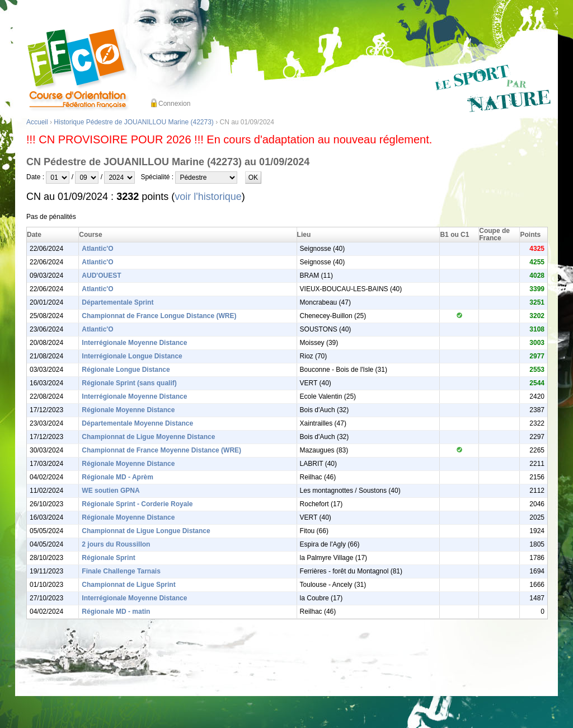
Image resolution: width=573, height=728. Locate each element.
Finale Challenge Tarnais (121, 571)
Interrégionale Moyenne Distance (134, 343)
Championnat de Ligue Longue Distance (146, 531)
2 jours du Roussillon (116, 544)
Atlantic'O (97, 249)
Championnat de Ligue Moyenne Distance (148, 437)
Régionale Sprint (108, 558)
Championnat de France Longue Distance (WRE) (159, 316)
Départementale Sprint (118, 302)
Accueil (37, 122)
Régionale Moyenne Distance (128, 410)
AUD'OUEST (101, 276)
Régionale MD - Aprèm (118, 477)
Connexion (174, 104)
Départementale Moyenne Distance (137, 423)
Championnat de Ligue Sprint (128, 585)
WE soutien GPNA (111, 491)
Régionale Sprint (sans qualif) (129, 383)
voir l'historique (208, 197)
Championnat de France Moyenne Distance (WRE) (161, 450)
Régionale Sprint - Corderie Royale (137, 504)
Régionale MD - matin (116, 612)
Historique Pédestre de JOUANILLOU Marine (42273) (133, 122)
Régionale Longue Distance (126, 370)
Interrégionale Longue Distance (132, 356)
